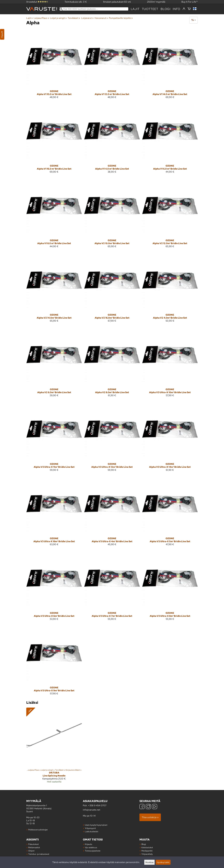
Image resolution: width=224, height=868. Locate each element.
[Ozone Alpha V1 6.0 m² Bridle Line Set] (170, 139)
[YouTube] (155, 807)
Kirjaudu (88, 844)
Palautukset (33, 844)
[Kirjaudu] (184, 9)
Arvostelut (37, 2)
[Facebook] (142, 807)
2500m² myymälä (156, 2)
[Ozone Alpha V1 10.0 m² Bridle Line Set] (54, 65)
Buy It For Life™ (190, 2)
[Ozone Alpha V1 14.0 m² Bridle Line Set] (170, 65)
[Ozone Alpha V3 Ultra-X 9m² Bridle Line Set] (54, 661)
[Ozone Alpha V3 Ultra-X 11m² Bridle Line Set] (54, 438)
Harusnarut (101, 18)
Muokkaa (149, 862)
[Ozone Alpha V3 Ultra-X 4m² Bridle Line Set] (112, 512)
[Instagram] (148, 807)
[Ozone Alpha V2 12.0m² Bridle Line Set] (170, 214)
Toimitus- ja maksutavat (39, 854)
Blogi (144, 844)
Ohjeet (31, 851)
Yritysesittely (147, 854)
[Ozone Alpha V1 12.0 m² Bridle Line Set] (112, 65)
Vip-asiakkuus (91, 847)
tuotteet (150, 9)
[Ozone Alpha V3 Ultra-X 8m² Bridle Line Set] (170, 587)
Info (176, 9)
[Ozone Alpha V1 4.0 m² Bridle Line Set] (112, 139)
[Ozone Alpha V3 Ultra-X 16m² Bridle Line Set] (54, 512)
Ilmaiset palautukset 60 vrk (117, 2)
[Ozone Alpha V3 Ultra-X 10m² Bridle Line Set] (170, 363)
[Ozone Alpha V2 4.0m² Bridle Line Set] (170, 289)
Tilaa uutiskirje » (150, 817)
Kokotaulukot (147, 847)
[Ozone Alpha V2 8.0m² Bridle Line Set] (112, 363)
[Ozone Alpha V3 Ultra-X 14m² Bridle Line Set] (170, 438)
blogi (165, 9)
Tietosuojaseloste (93, 851)
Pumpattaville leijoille (121, 18)
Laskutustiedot (91, 831)
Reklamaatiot (34, 847)
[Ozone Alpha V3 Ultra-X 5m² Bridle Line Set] (170, 512)
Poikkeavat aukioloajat (38, 830)
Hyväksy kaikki (163, 862)
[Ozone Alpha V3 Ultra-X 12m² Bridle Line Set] (112, 438)
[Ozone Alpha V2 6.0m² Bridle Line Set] (54, 363)
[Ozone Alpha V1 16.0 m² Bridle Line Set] (54, 139)
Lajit (135, 9)
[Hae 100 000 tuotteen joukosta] (94, 9)
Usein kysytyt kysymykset (96, 825)
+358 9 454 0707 (97, 805)
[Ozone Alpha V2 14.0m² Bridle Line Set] (54, 289)
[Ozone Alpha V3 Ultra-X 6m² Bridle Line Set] (54, 587)
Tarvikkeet (74, 18)
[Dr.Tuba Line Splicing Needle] (54, 747)
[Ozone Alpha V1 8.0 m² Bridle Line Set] (54, 214)
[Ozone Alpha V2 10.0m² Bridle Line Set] (112, 214)
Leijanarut (87, 18)
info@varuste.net (91, 810)
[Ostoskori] (189, 9)
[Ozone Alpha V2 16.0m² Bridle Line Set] (112, 289)
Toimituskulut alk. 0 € (76, 2)
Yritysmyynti (90, 828)
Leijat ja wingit (58, 18)
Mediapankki (147, 851)
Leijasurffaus (41, 18)
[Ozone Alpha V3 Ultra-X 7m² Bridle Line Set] (112, 587)
